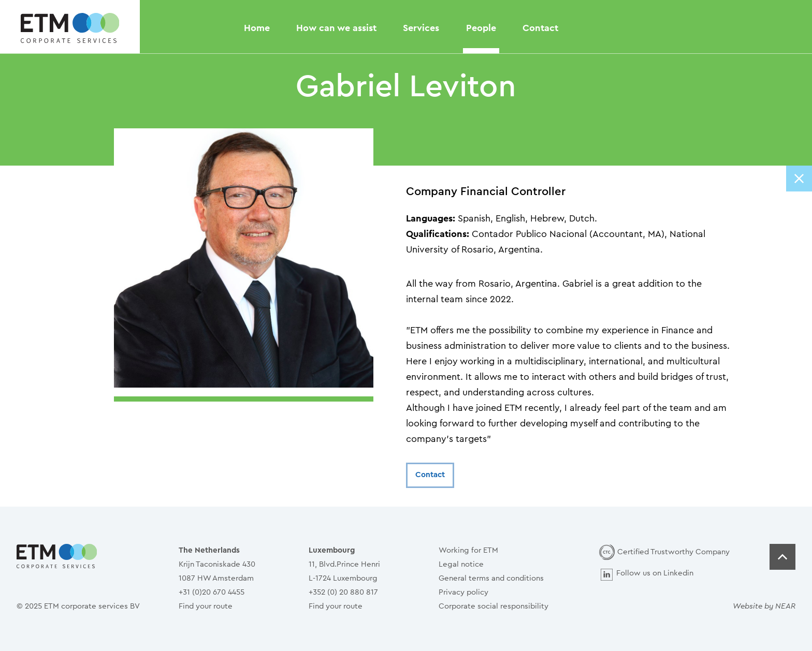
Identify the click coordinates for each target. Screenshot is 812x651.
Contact (540, 28)
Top (782, 557)
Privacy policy (463, 592)
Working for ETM (468, 550)
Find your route (206, 606)
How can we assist (336, 28)
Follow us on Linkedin (655, 573)
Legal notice (461, 564)
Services (421, 28)
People (481, 28)
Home (257, 28)
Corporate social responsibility (494, 606)
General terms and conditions (491, 578)
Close (799, 179)
